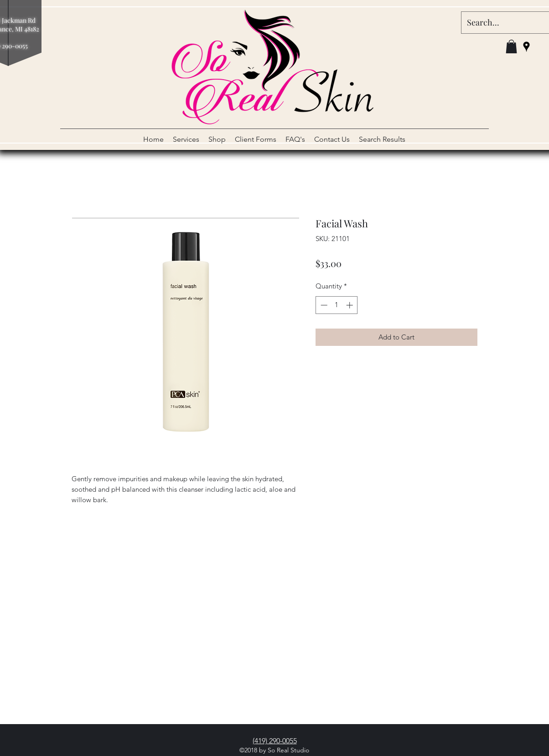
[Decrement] (323, 305)
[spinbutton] (337, 305)
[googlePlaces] (526, 47)
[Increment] (350, 305)
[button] (511, 46)
